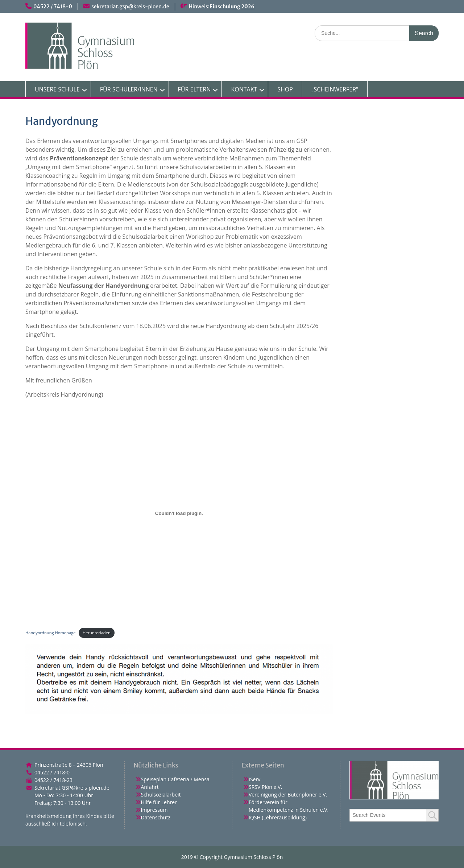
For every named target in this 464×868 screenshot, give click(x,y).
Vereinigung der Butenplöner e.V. (288, 795)
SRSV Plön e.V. (265, 787)
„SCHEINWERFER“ (335, 89)
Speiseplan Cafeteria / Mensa (175, 779)
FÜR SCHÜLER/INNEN (129, 89)
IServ (254, 779)
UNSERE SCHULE (57, 89)
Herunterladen (97, 633)
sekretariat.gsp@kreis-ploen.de (130, 7)
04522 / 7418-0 (53, 7)
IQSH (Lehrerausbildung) (278, 817)
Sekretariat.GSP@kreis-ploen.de (72, 788)
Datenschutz (156, 817)
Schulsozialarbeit (161, 795)
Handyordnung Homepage (51, 633)
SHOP (285, 89)
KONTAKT (244, 89)
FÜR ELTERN (194, 89)
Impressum (154, 810)
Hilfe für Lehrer (159, 802)
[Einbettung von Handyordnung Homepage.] (179, 513)
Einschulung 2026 (232, 7)
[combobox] (394, 815)
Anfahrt (150, 787)
